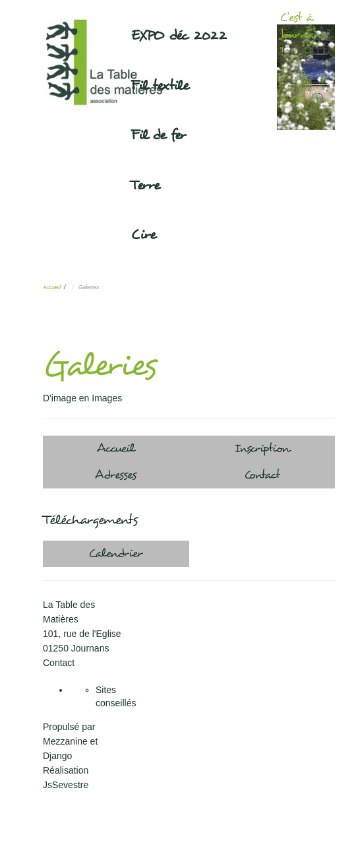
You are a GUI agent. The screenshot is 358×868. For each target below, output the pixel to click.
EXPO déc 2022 (179, 36)
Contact (262, 475)
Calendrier (116, 553)
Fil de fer (158, 135)
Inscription (262, 449)
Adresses (116, 475)
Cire (143, 235)
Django (57, 756)
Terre (145, 185)
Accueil (52, 287)
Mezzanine (65, 741)
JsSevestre (66, 785)
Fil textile (160, 86)
